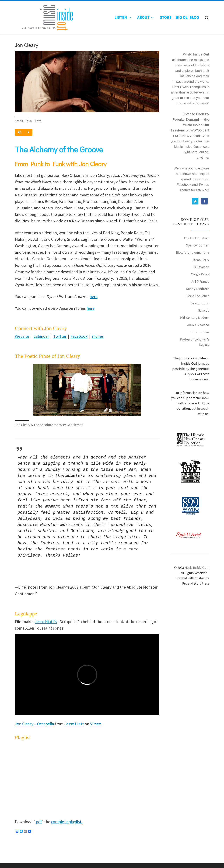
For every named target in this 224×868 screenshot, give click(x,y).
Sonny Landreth (198, 289)
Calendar (41, 336)
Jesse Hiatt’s (46, 622)
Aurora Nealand (198, 325)
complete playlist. (67, 822)
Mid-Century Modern (195, 318)
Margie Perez (200, 274)
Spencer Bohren (198, 245)
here (94, 296)
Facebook (79, 336)
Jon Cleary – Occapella (34, 724)
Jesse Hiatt (74, 724)
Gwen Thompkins (193, 87)
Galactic (204, 310)
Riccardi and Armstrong (193, 252)
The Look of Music (196, 238)
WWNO (196, 130)
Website (22, 336)
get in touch (200, 408)
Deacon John (200, 303)
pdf (39, 822)
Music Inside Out (196, 568)
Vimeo (96, 724)
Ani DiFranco (200, 282)
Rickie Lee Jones (197, 296)
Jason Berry (201, 260)
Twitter (60, 336)
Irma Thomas (200, 332)
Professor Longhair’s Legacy (195, 342)
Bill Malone (201, 267)
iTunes (98, 336)
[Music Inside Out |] (45, 16)
